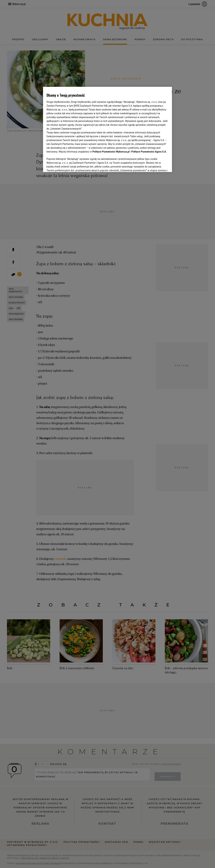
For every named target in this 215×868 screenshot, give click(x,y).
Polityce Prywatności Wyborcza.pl (111, 152)
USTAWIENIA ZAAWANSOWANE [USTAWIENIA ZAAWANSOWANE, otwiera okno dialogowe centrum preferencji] (69, 165)
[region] (107, 129)
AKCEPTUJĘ (157, 165)
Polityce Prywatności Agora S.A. (149, 152)
